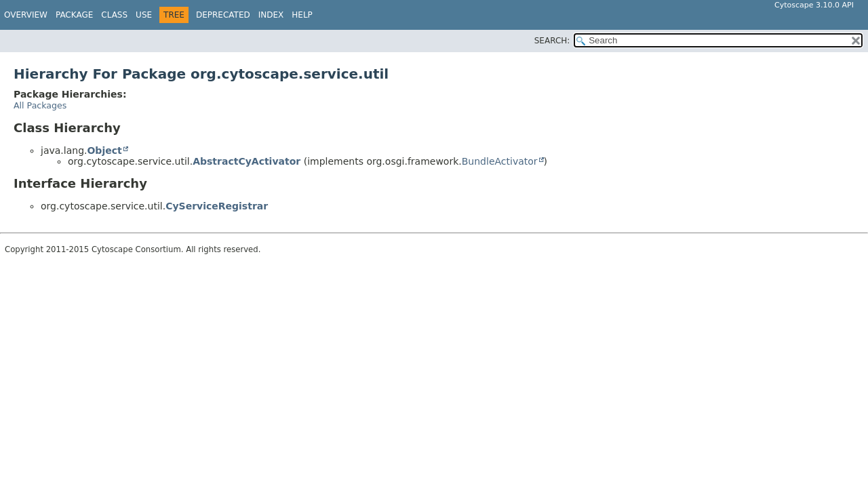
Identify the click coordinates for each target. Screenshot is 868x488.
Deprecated (223, 15)
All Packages (40, 105)
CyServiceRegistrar (217, 206)
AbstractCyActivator (246, 161)
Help (302, 15)
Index (271, 15)
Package (74, 15)
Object (104, 150)
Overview (26, 15)
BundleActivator (500, 161)
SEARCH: (552, 41)
